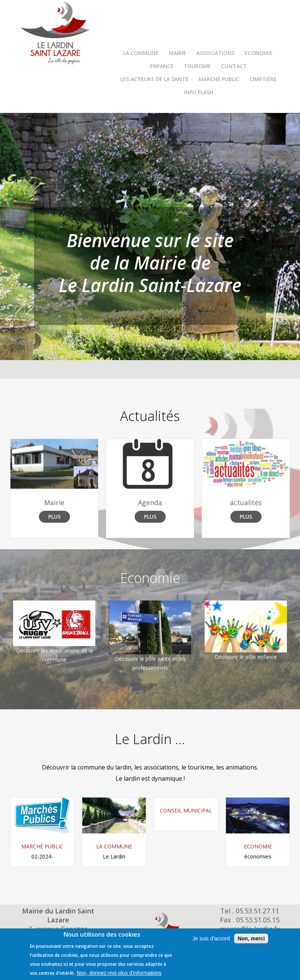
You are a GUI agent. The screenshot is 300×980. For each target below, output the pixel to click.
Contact (234, 66)
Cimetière (263, 79)
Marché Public (219, 79)
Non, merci (251, 938)
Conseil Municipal (186, 810)
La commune (141, 53)
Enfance (162, 66)
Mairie (177, 53)
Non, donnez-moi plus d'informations (119, 973)
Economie (259, 53)
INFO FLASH (199, 92)
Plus (54, 517)
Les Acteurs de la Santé (154, 79)
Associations (215, 53)
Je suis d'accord (211, 938)
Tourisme (197, 66)
